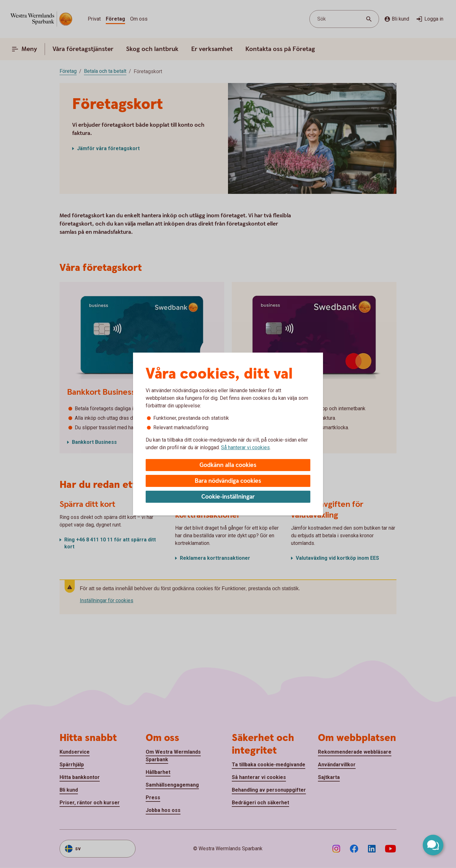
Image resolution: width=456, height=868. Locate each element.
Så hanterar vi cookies (245, 447)
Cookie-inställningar (228, 497)
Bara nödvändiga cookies (228, 481)
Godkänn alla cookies (228, 465)
